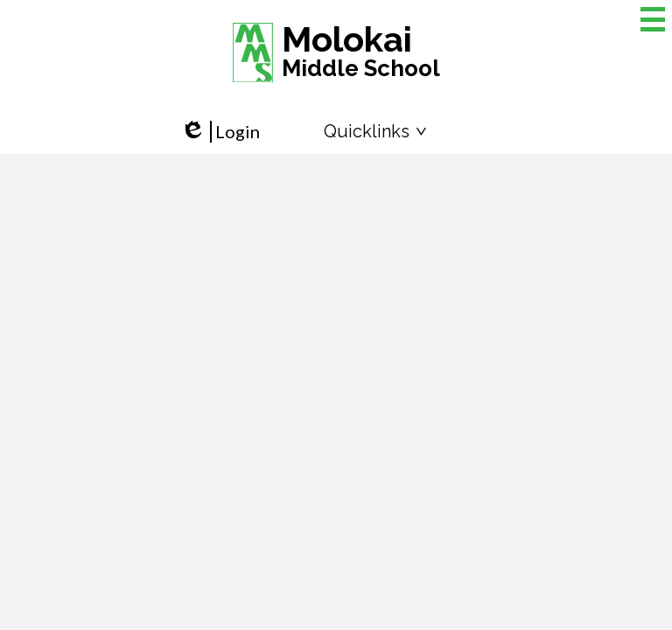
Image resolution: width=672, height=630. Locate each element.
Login (220, 132)
